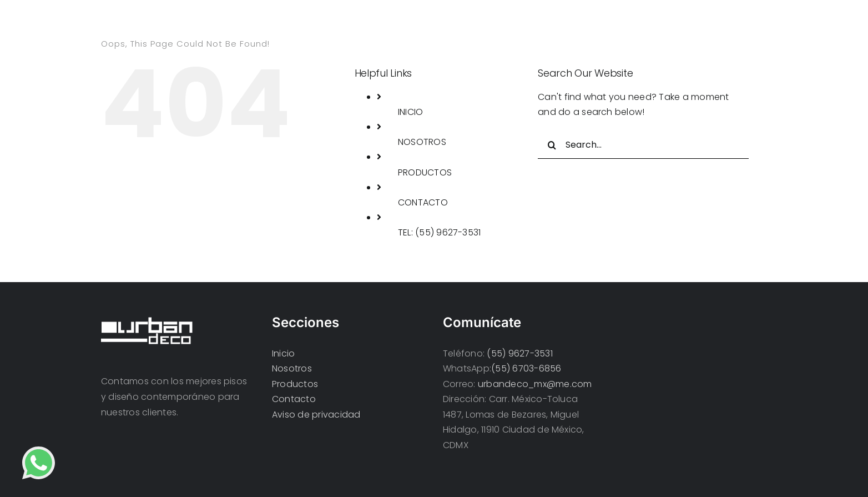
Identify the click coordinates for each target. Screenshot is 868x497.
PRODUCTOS (425, 172)
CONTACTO (423, 202)
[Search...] (643, 145)
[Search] (552, 145)
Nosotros (292, 368)
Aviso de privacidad (316, 415)
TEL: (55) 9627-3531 (440, 232)
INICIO (410, 112)
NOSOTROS (422, 142)
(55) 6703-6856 (526, 368)
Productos (295, 384)
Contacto (294, 399)
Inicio (283, 353)
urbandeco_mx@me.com (535, 384)
